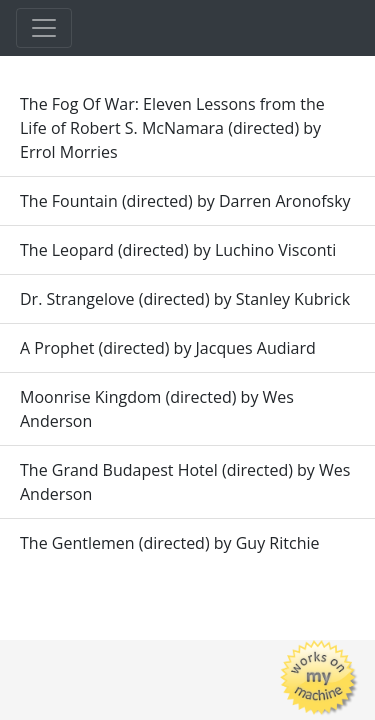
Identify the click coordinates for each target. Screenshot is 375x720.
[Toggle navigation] (44, 28)
